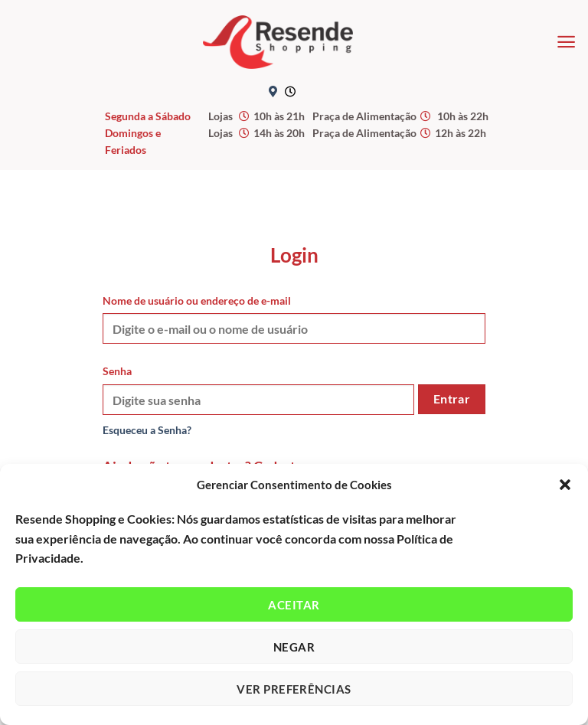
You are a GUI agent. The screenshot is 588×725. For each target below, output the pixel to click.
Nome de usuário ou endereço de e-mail (197, 300)
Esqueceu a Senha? (147, 430)
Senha (117, 371)
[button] (565, 485)
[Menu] (566, 42)
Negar (294, 647)
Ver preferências (294, 689)
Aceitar (294, 605)
